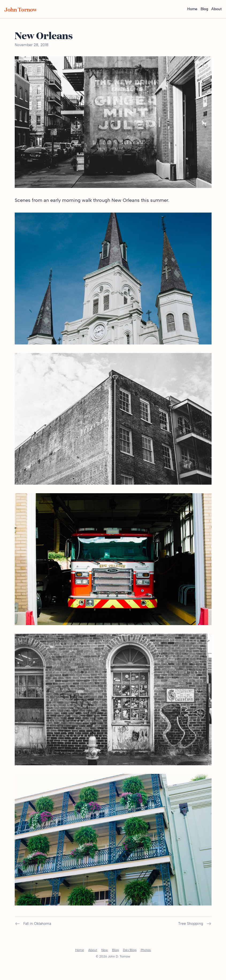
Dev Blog (130, 950)
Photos (146, 950)
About (217, 9)
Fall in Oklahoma (33, 924)
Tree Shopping (195, 924)
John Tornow (21, 9)
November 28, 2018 (32, 45)
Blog (204, 9)
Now (105, 950)
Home (192, 9)
